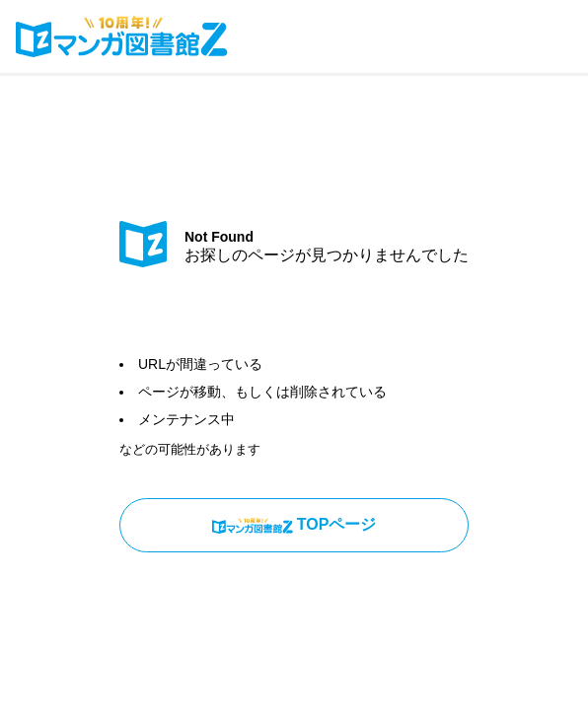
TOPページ (294, 525)
